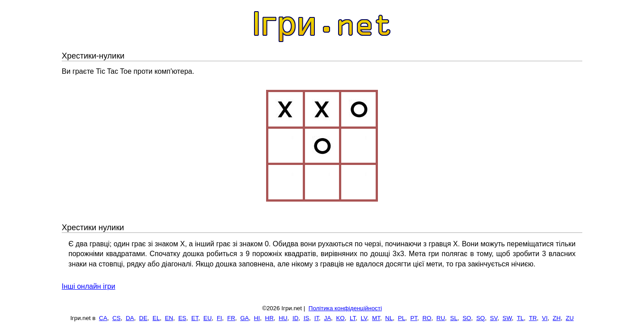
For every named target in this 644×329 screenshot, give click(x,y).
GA (244, 318)
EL (156, 318)
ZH (557, 318)
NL (389, 318)
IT (317, 318)
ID (295, 318)
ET (195, 318)
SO (467, 318)
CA (103, 318)
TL (521, 318)
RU (441, 318)
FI (220, 318)
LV (364, 318)
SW (507, 318)
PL (402, 318)
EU (208, 318)
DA (130, 318)
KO (340, 318)
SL (454, 318)
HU (283, 318)
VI (545, 318)
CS (117, 318)
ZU (570, 318)
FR (231, 318)
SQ (481, 318)
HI (257, 318)
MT (376, 318)
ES (182, 318)
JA (327, 318)
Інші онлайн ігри (89, 286)
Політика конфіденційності (345, 308)
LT (353, 318)
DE (143, 318)
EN (169, 318)
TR (533, 318)
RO (427, 318)
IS (307, 318)
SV (494, 318)
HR (269, 318)
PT (414, 318)
